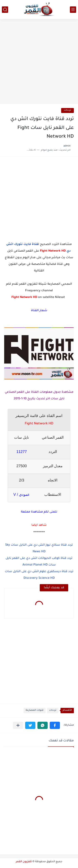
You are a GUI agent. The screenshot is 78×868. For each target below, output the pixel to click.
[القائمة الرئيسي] (73, 10)
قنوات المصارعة (35, 710)
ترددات (67, 110)
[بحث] (5, 10)
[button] (55, 725)
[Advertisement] (39, 62)
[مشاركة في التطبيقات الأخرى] (18, 725)
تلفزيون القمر (24, 862)
